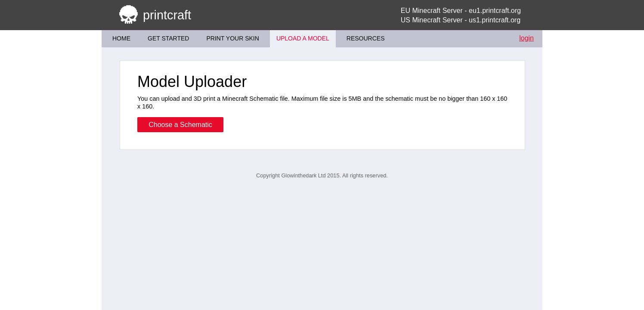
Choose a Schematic (180, 125)
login (526, 38)
